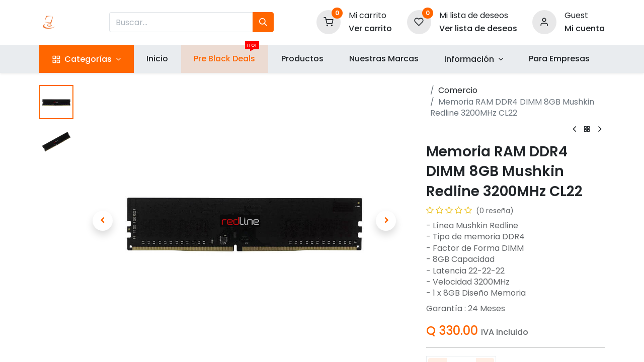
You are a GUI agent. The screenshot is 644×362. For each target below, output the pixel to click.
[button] (102, 221)
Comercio (458, 90)
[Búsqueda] (263, 22)
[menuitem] (157, 59)
